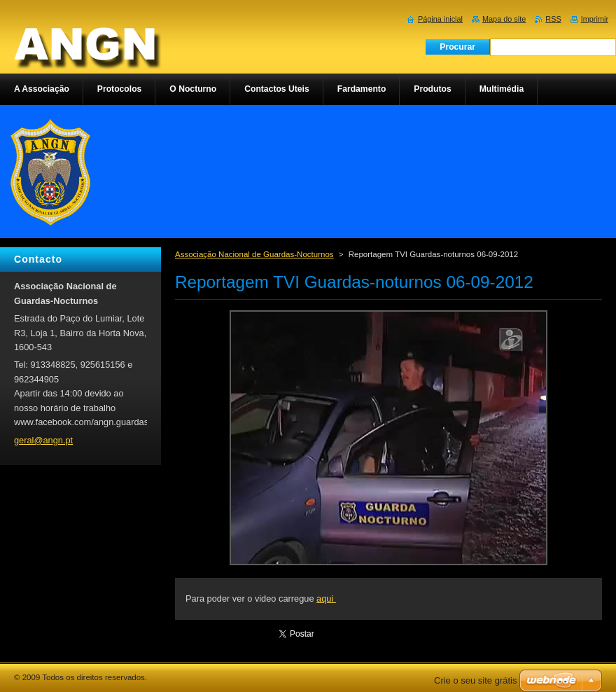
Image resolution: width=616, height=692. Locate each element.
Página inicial (440, 19)
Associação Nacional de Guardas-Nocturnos (254, 254)
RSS (553, 19)
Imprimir (595, 19)
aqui (326, 598)
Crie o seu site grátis (476, 680)
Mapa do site (504, 19)
